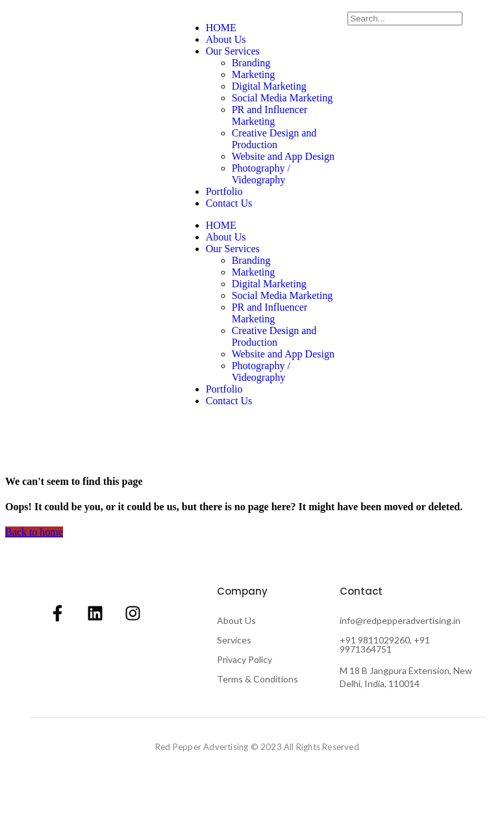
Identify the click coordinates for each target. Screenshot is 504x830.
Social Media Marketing (283, 98)
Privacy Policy (245, 659)
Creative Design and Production (274, 139)
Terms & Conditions (258, 679)
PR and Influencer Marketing (270, 115)
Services (234, 640)
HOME (221, 28)
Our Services (233, 51)
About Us (226, 39)
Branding (251, 63)
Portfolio (224, 191)
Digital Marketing (269, 86)
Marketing (254, 74)
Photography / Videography (261, 174)
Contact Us (229, 203)
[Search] (405, 19)
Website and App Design (283, 156)
